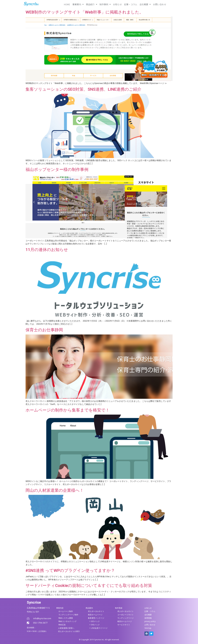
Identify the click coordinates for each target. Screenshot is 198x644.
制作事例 (105, 4)
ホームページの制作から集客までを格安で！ (68, 410)
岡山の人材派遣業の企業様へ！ (55, 490)
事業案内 (78, 4)
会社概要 (145, 4)
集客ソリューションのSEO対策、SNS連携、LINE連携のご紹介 (83, 89)
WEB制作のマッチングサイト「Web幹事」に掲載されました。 (84, 12)
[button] (78, 4)
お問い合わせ (160, 4)
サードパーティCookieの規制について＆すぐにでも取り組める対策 (89, 585)
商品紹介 (92, 4)
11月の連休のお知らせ (47, 250)
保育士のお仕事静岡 (44, 330)
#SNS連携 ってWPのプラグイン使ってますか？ (70, 570)
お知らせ (117, 4)
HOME (67, 4)
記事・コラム (131, 4)
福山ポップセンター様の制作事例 (57, 169)
